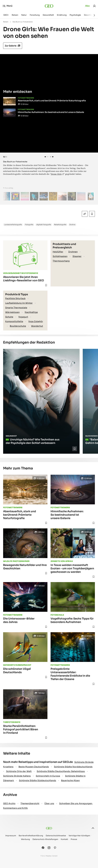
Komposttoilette (14, 321)
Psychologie (75, 15)
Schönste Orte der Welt (19, 771)
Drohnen (73, 252)
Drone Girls (56, 174)
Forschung (35, 15)
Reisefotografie (60, 225)
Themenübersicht (30, 803)
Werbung (25, 839)
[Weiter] (94, 15)
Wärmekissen (12, 312)
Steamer (77, 256)
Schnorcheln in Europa (48, 776)
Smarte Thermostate (16, 308)
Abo (87, 6)
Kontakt (64, 839)
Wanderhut (37, 326)
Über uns (49, 803)
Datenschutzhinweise (56, 836)
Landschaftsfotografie (13, 225)
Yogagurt (23, 317)
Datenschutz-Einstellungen (45, 839)
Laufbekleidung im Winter (19, 303)
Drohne (72, 225)
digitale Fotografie (44, 225)
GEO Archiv (9, 803)
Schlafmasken (60, 256)
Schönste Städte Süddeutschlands (38, 781)
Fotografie (29, 225)
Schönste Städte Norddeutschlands (73, 767)
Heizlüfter (58, 252)
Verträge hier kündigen (79, 836)
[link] (94, 6)
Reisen (15, 15)
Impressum (11, 836)
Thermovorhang (61, 261)
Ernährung (62, 15)
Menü (8, 6)
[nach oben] (93, 828)
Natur (24, 15)
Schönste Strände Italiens (17, 776)
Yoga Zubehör (36, 321)
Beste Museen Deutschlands (34, 767)
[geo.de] (49, 6)
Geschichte (89, 15)
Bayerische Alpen (70, 781)
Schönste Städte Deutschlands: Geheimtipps (61, 771)
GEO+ (6, 15)
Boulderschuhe (18, 326)
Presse (74, 839)
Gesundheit (48, 15)
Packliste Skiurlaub (15, 298)
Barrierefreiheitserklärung (31, 836)
